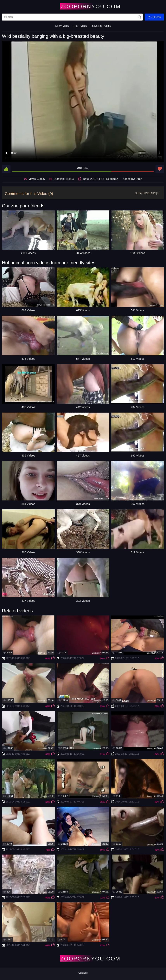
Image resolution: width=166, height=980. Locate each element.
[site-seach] (139, 17)
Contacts (83, 973)
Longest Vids (101, 26)
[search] (72, 17)
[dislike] (160, 169)
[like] (6, 169)
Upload (154, 17)
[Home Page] (83, 6)
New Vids (62, 26)
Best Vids (80, 26)
